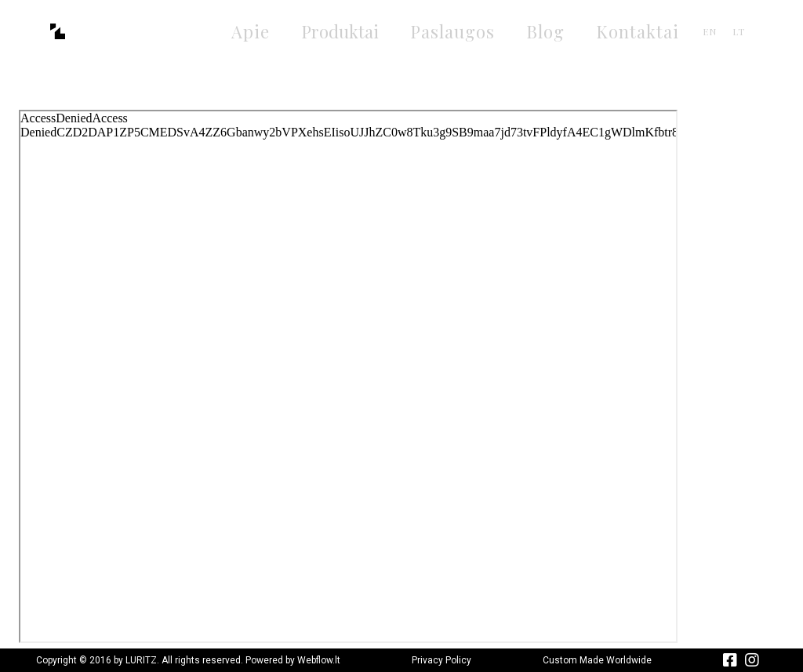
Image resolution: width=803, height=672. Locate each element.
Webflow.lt (319, 660)
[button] (340, 32)
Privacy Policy (441, 660)
